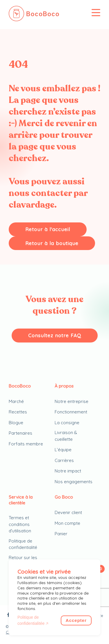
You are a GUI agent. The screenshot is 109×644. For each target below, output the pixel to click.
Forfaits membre (26, 444)
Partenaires (20, 433)
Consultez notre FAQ (55, 335)
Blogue (16, 423)
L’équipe (63, 450)
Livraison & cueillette (66, 436)
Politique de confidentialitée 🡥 (33, 620)
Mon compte (67, 523)
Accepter (76, 620)
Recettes (18, 412)
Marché (16, 401)
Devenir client (68, 512)
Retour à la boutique (52, 243)
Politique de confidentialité (23, 544)
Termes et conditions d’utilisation (20, 524)
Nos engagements (74, 482)
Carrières (64, 460)
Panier (61, 534)
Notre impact (68, 471)
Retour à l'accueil (48, 229)
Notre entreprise (72, 401)
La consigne (67, 423)
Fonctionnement (71, 412)
